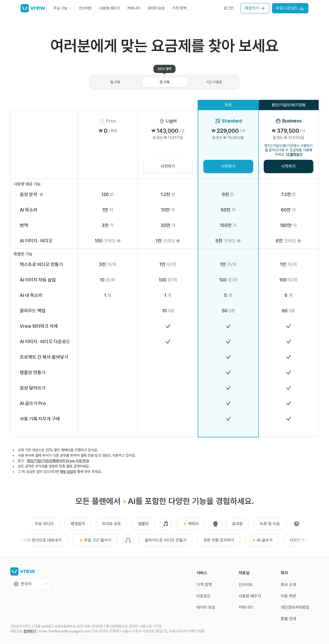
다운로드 (204, 596)
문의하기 (30, 631)
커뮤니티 (134, 8)
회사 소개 (288, 585)
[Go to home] (33, 8)
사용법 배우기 (110, 8)
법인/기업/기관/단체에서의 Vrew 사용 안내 (58, 461)
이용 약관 (288, 596)
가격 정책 (179, 8)
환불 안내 (288, 619)
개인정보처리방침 (295, 607)
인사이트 (85, 8)
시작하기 (168, 166)
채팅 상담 (66, 472)
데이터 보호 (156, 8)
